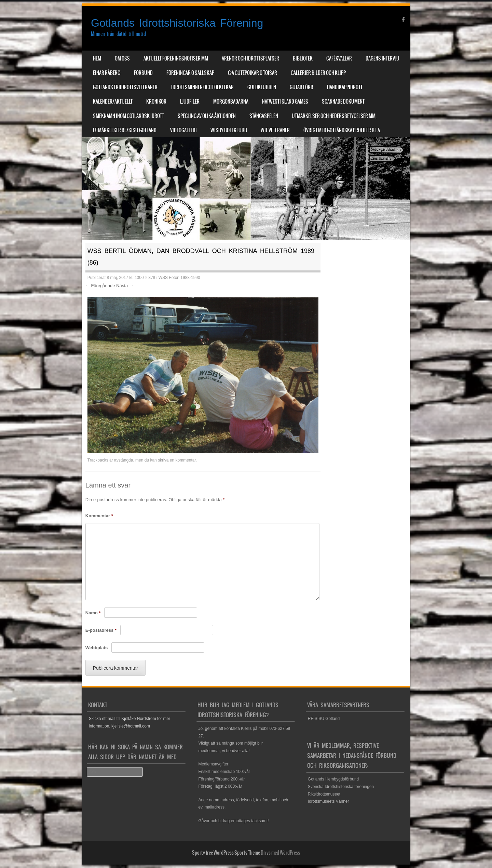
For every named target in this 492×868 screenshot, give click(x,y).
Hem (97, 58)
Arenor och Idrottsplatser (250, 58)
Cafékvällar (339, 58)
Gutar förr (302, 87)
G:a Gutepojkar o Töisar (252, 73)
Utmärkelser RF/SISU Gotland (125, 130)
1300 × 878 (145, 278)
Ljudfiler (190, 102)
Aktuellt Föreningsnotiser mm (176, 58)
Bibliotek (303, 58)
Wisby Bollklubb (229, 130)
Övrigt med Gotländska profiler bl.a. (342, 130)
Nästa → (125, 286)
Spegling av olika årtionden (207, 116)
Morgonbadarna (231, 102)
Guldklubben (262, 87)
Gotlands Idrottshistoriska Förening (177, 23)
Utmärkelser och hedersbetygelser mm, (334, 116)
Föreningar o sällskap (190, 73)
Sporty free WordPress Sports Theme (226, 853)
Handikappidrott (345, 87)
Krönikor (156, 102)
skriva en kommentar (177, 460)
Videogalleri (183, 130)
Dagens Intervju (382, 58)
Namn (93, 613)
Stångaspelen (264, 116)
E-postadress (101, 630)
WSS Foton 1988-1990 (179, 278)
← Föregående (100, 286)
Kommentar (99, 516)
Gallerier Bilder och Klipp (318, 73)
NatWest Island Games (285, 102)
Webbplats (97, 648)
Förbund (143, 73)
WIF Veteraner (275, 130)
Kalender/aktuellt (113, 102)
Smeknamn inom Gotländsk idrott (128, 116)
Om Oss (122, 58)
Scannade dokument (343, 102)
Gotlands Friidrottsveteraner (125, 87)
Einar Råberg (107, 73)
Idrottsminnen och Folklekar (202, 87)
